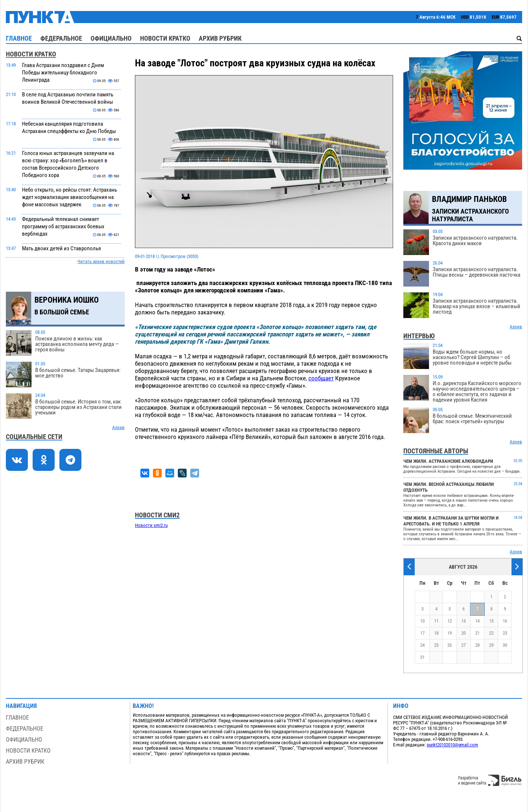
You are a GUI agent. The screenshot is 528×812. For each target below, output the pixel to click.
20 (463, 633)
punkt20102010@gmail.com (452, 745)
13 (463, 621)
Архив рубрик (220, 38)
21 (477, 633)
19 (450, 633)
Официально (111, 38)
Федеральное (61, 38)
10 (422, 621)
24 (422, 645)
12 (450, 621)
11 (436, 621)
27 (463, 645)
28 (477, 645)
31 (422, 657)
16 (505, 621)
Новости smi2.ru (151, 525)
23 (505, 633)
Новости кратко (165, 38)
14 (477, 621)
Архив (118, 427)
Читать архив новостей (101, 261)
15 (491, 621)
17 (422, 633)
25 (436, 645)
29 (491, 645)
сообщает (321, 378)
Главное (19, 38)
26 (450, 645)
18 (436, 633)
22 (491, 633)
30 (505, 645)
